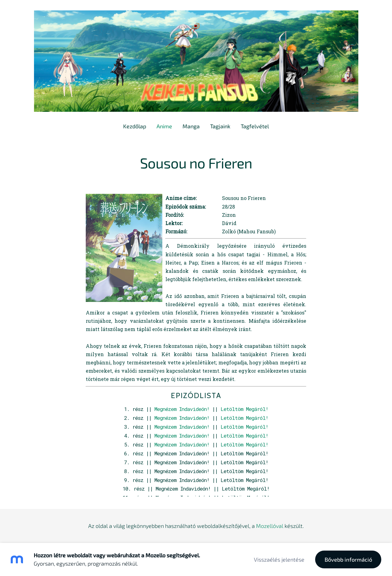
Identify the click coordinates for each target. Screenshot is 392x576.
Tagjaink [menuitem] (220, 126)
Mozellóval (270, 526)
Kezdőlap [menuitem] (135, 126)
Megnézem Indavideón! (182, 409)
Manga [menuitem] (191, 126)
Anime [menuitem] (164, 126)
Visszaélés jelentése (279, 559)
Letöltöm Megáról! (244, 409)
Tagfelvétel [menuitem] (255, 126)
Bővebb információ (348, 559)
